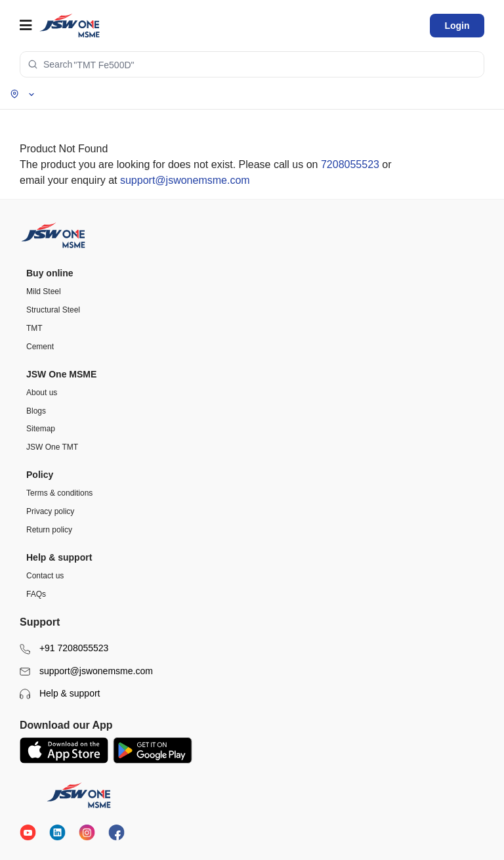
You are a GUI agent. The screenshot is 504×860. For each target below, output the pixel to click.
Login (457, 26)
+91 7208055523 (64, 648)
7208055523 (350, 164)
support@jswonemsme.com (185, 180)
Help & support (60, 694)
